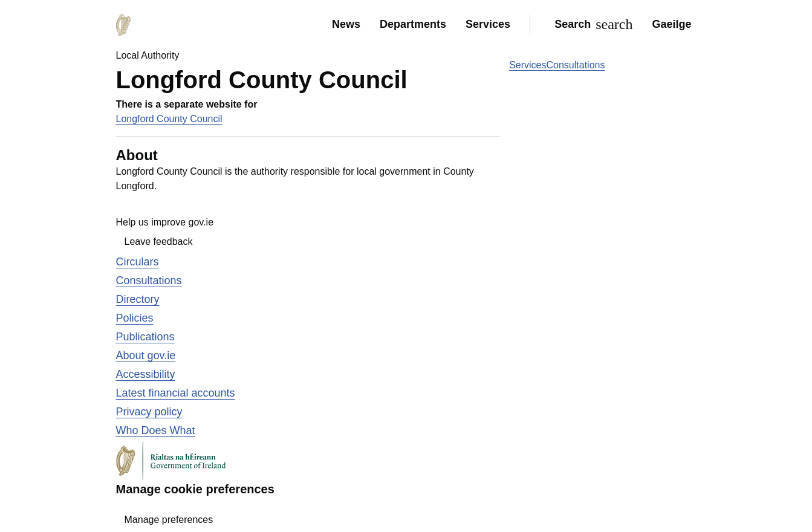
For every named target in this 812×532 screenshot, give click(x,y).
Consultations (576, 65)
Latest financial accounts (176, 393)
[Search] (591, 24)
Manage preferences (169, 520)
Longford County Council (169, 119)
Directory (138, 299)
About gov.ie (146, 355)
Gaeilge (671, 24)
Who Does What (156, 430)
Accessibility (146, 374)
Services (488, 24)
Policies (135, 318)
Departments (413, 24)
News (346, 24)
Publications (145, 337)
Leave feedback (159, 242)
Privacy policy (149, 412)
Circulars (138, 262)
